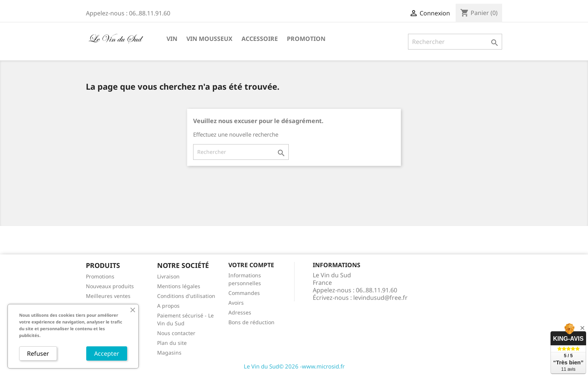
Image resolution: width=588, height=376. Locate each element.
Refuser (38, 353)
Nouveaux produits (110, 286)
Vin (172, 39)
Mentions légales (179, 286)
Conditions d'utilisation (186, 296)
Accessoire (260, 39)
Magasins (169, 353)
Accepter (107, 353)
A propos (168, 306)
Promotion (306, 39)
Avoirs (236, 303)
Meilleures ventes (108, 296)
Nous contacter (176, 333)
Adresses (240, 312)
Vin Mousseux (209, 39)
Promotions (100, 276)
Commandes (244, 293)
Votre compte (251, 265)
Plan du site (172, 343)
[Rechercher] (455, 42)
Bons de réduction (251, 322)
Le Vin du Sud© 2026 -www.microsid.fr (294, 366)
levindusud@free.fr (380, 298)
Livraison (168, 276)
